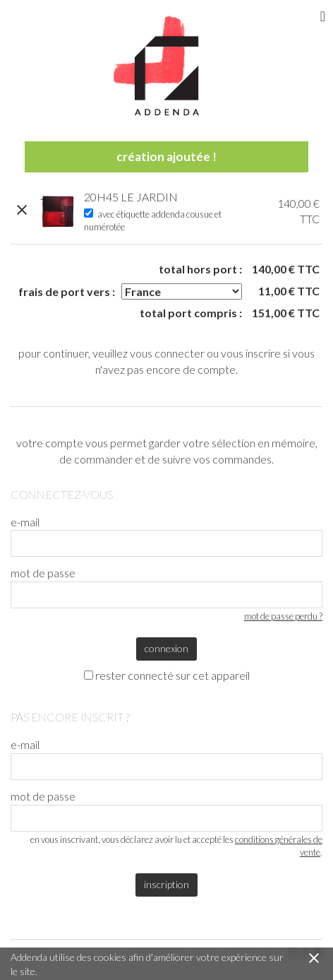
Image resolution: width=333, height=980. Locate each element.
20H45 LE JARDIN (131, 197)
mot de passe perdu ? (283, 616)
